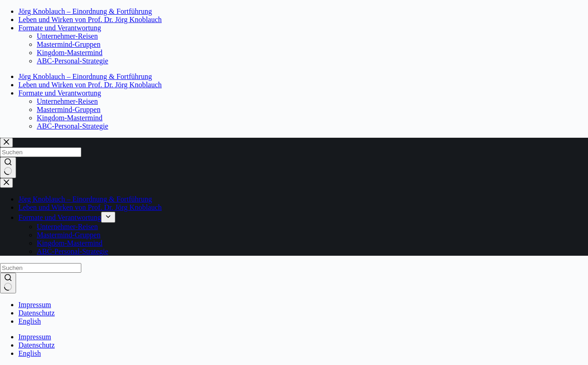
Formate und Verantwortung (60, 28)
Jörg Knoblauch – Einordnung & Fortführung (85, 11)
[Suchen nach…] (41, 268)
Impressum (35, 305)
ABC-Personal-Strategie (73, 61)
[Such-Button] (8, 283)
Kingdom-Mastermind (70, 53)
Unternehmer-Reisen (67, 36)
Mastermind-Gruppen (69, 44)
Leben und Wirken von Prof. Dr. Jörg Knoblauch (90, 20)
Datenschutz (37, 313)
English (30, 321)
